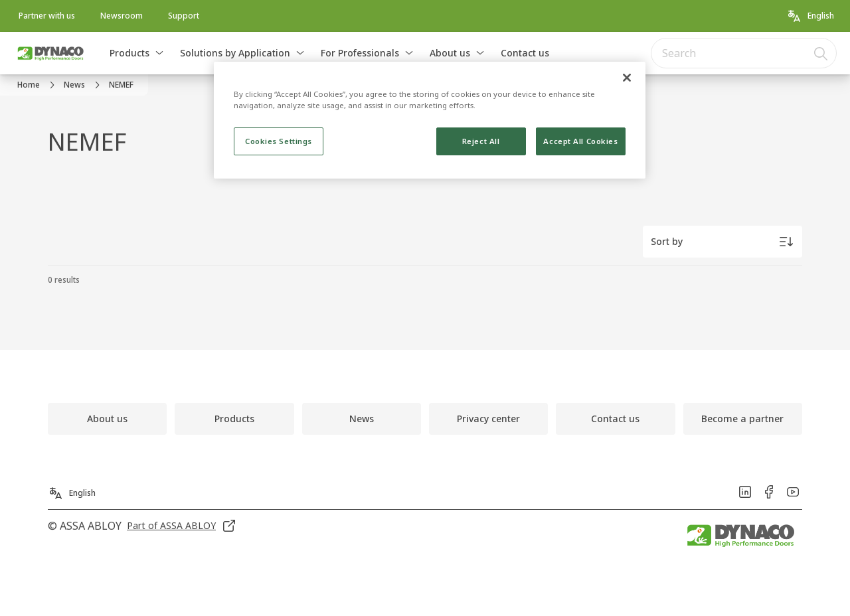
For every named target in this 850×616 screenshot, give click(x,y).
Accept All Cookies (580, 141)
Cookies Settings (279, 141)
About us (450, 53)
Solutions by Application (235, 53)
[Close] (627, 78)
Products (129, 53)
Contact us (525, 53)
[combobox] (744, 53)
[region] (430, 120)
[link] (47, 16)
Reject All (481, 141)
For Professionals (360, 53)
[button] (159, 53)
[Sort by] (722, 242)
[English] (810, 16)
